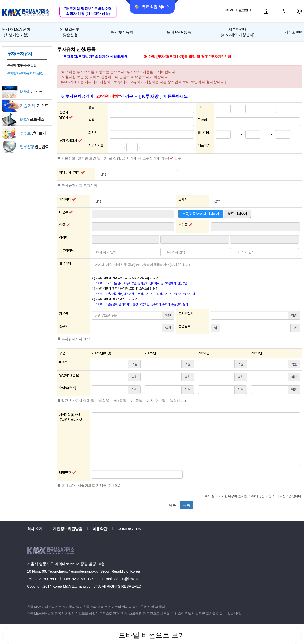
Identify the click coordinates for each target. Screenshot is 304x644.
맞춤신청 (70, 32)
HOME (230, 10)
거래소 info (293, 32)
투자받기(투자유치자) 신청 (25, 73)
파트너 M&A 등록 (177, 32)
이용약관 (100, 529)
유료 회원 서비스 (152, 7)
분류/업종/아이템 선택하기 (201, 214)
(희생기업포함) (16, 32)
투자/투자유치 (122, 32)
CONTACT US (129, 529)
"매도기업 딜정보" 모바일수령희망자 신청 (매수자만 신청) (88, 11)
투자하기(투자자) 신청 (22, 65)
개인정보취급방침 (68, 529)
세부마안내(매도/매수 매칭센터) (238, 32)
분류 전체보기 (237, 214)
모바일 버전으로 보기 (152, 635)
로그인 (243, 10)
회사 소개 (35, 529)
